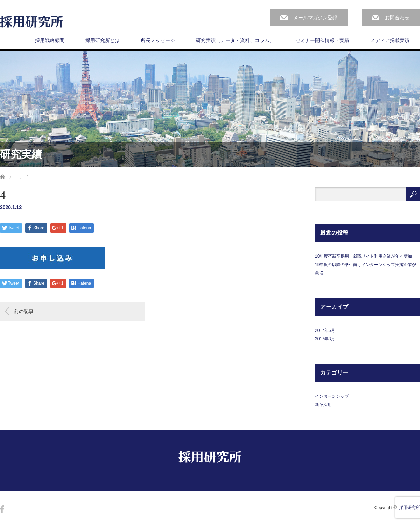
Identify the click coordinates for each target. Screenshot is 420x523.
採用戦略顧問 (50, 40)
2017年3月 (325, 339)
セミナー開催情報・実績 (322, 40)
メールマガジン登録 (315, 18)
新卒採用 (323, 405)
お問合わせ (397, 18)
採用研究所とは (103, 40)
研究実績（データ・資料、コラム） (235, 40)
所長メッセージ (158, 40)
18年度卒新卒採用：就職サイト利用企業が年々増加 (363, 256)
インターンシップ (332, 396)
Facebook (2, 509)
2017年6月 (325, 330)
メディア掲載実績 (390, 40)
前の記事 (24, 311)
